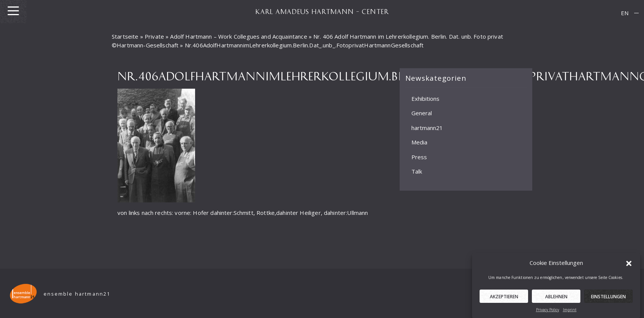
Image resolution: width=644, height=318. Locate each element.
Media (419, 142)
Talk (417, 171)
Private (154, 36)
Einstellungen (608, 299)
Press (419, 157)
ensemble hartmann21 (77, 294)
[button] (629, 265)
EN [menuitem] (625, 13)
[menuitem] (625, 13)
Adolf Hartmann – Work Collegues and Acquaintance (238, 36)
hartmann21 (427, 128)
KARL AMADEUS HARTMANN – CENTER (322, 11)
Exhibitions (425, 99)
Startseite (125, 36)
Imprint (570, 312)
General (422, 113)
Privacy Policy (548, 312)
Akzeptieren (504, 299)
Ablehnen (556, 299)
